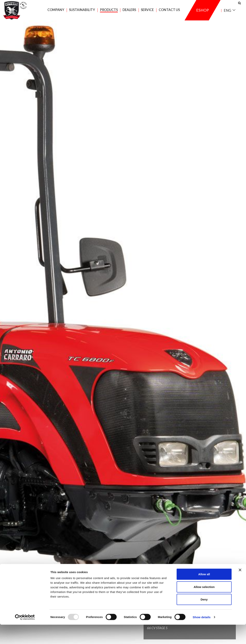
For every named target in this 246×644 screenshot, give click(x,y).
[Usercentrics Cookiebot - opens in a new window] (25, 636)
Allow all (204, 593)
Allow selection (204, 606)
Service (147, 12)
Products (109, 12)
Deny (204, 619)
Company (56, 12)
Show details (202, 636)
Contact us (169, 12)
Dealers (129, 12)
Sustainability (82, 12)
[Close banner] (240, 589)
